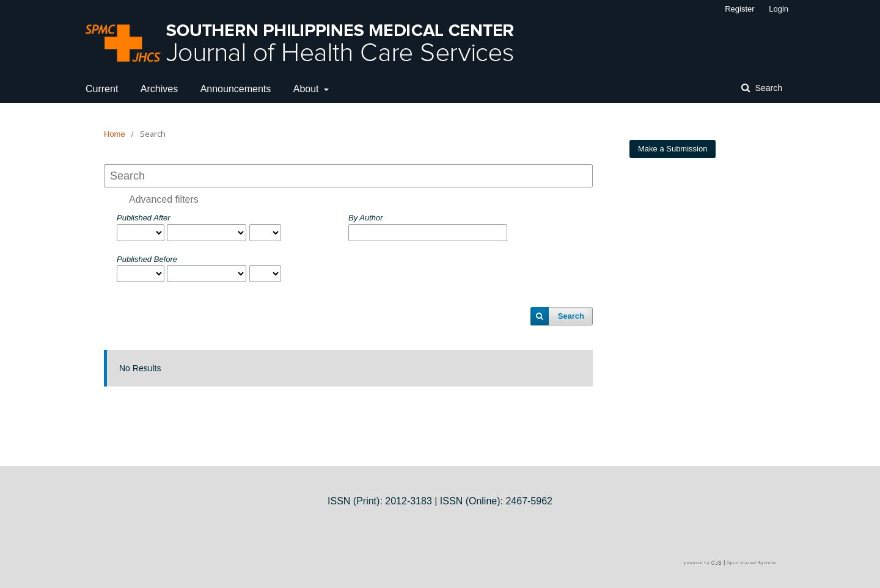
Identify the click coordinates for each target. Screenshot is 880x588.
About (307, 89)
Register (739, 9)
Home (115, 134)
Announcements (236, 89)
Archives (159, 89)
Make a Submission (673, 149)
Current (102, 89)
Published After (144, 218)
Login (779, 9)
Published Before (147, 259)
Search (768, 88)
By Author (366, 218)
